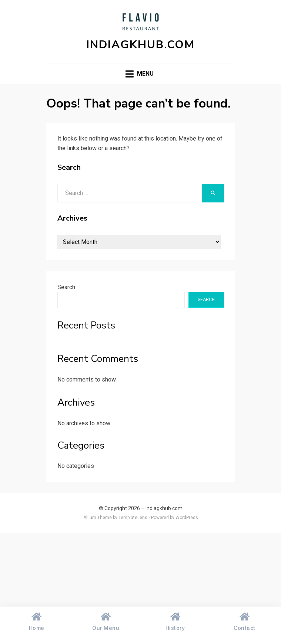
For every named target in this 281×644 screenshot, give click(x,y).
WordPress (187, 518)
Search (66, 287)
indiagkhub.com (140, 45)
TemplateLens (133, 518)
